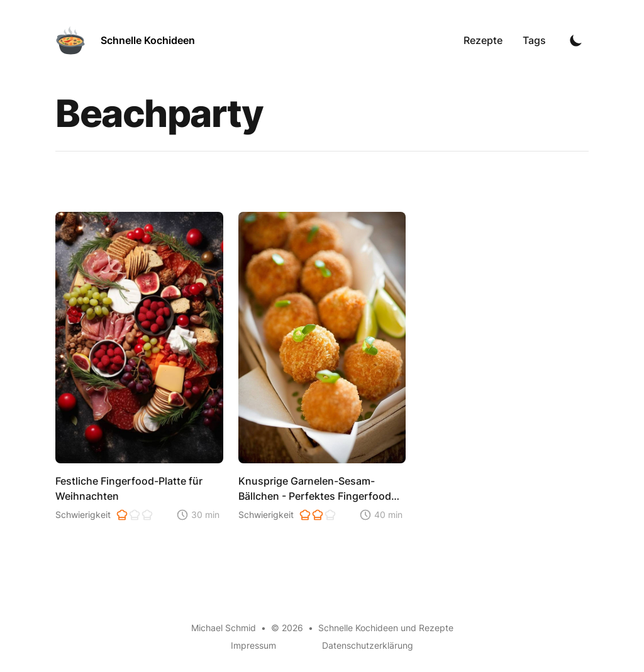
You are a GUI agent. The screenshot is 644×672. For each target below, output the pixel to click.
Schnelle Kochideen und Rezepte (386, 628)
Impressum (253, 645)
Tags (534, 40)
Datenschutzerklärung (368, 645)
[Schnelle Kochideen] (125, 40)
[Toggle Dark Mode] (576, 40)
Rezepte (483, 40)
